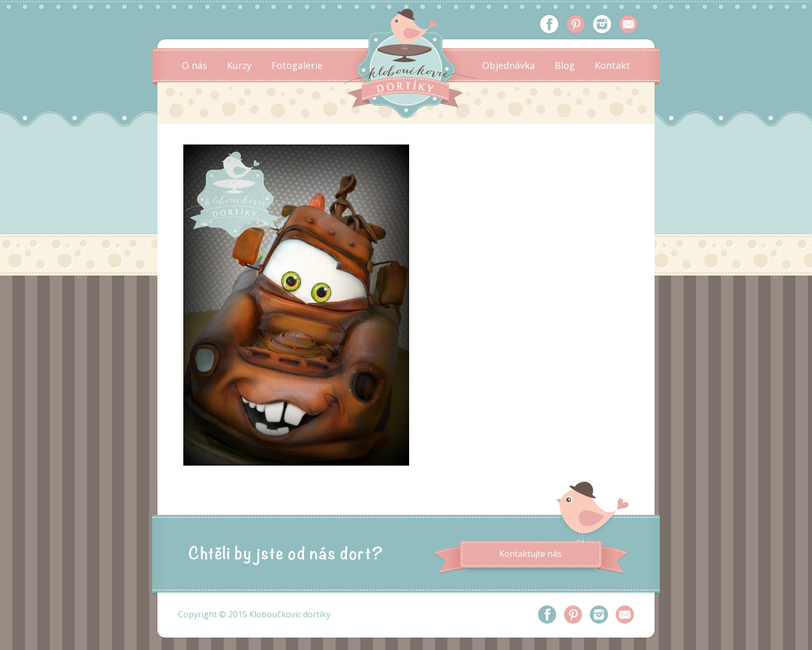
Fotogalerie (297, 65)
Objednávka (509, 65)
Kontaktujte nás (530, 554)
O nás (194, 65)
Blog (565, 65)
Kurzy (239, 65)
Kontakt (612, 65)
